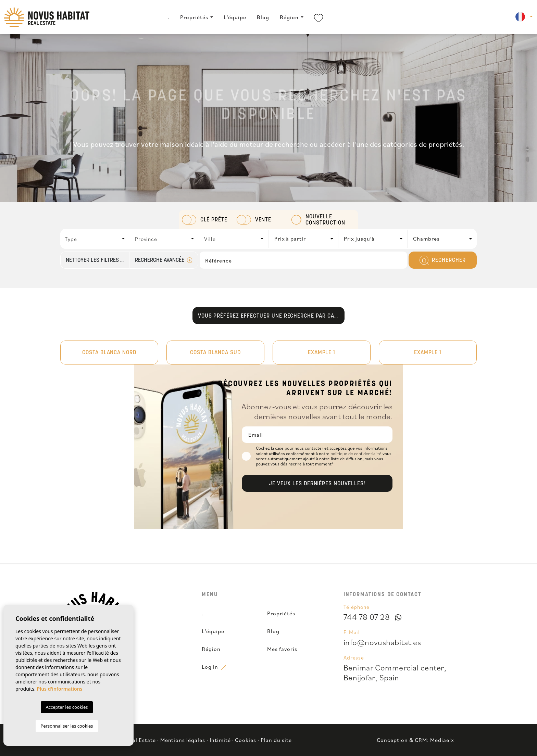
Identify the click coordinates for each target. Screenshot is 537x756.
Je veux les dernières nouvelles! (317, 484)
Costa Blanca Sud (215, 353)
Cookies (246, 740)
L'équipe (235, 17)
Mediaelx (442, 740)
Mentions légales (183, 740)
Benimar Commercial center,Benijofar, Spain (395, 672)
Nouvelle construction (325, 220)
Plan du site (276, 740)
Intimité (220, 740)
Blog (263, 17)
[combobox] (95, 239)
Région (289, 17)
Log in (214, 667)
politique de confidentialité (357, 454)
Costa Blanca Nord (109, 353)
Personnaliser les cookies (67, 726)
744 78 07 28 (367, 617)
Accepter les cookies (67, 707)
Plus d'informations (60, 689)
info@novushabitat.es (382, 642)
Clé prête (214, 220)
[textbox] (97, 239)
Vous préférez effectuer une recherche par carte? (271, 316)
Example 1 (322, 353)
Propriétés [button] (194, 17)
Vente (263, 220)
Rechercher (443, 260)
